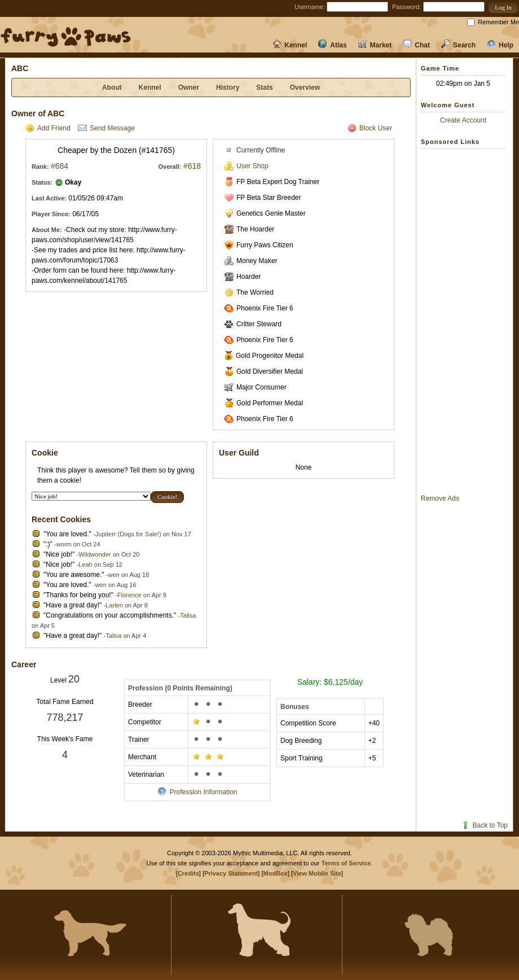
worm (64, 544)
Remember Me (498, 22)
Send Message (106, 128)
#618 (192, 166)
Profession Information (197, 792)
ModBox (276, 873)
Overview (305, 88)
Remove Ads (440, 498)
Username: (310, 7)
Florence (129, 595)
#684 (60, 166)
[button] (503, 8)
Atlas (332, 45)
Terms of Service (346, 863)
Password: (406, 7)
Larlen (114, 605)
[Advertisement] (466, 321)
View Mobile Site (317, 873)
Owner (189, 88)
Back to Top (484, 825)
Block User (370, 128)
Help (500, 45)
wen (113, 575)
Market (375, 45)
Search (458, 45)
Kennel (290, 45)
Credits (188, 873)
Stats (264, 88)
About (112, 88)
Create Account (463, 120)
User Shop (247, 166)
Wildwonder (94, 554)
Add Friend (48, 128)
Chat (416, 45)
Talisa (188, 615)
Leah (85, 565)
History (228, 88)
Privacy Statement (231, 873)
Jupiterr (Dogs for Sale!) (128, 534)
